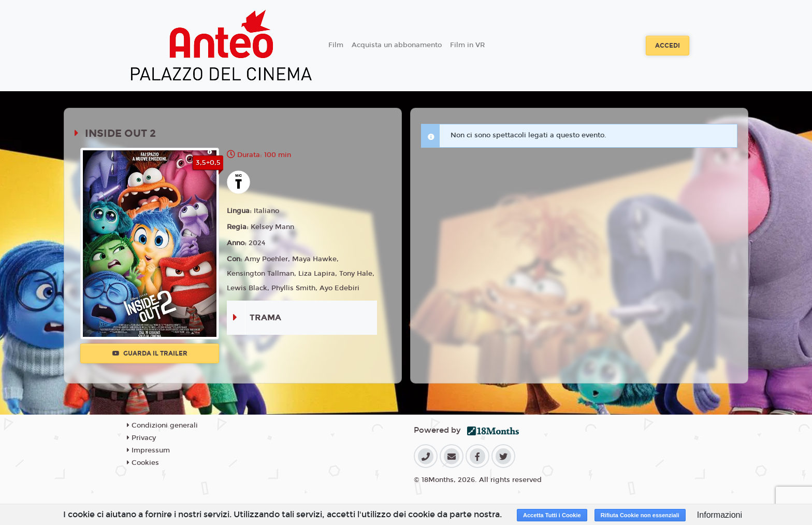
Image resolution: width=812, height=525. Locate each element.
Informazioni (720, 515)
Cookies (143, 463)
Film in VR (467, 45)
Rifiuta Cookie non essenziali (640, 515)
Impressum (148, 450)
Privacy (141, 438)
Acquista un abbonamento (397, 45)
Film (336, 45)
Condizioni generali (162, 425)
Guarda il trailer (150, 353)
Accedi (668, 46)
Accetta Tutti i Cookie (552, 515)
